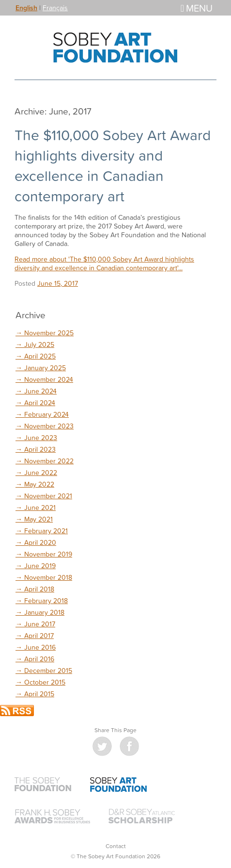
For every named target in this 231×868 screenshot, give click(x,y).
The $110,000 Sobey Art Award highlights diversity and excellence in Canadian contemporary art (113, 165)
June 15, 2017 (58, 283)
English (26, 8)
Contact (116, 846)
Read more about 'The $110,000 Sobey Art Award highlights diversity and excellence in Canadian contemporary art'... (104, 263)
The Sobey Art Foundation (116, 48)
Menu (197, 8)
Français (55, 8)
